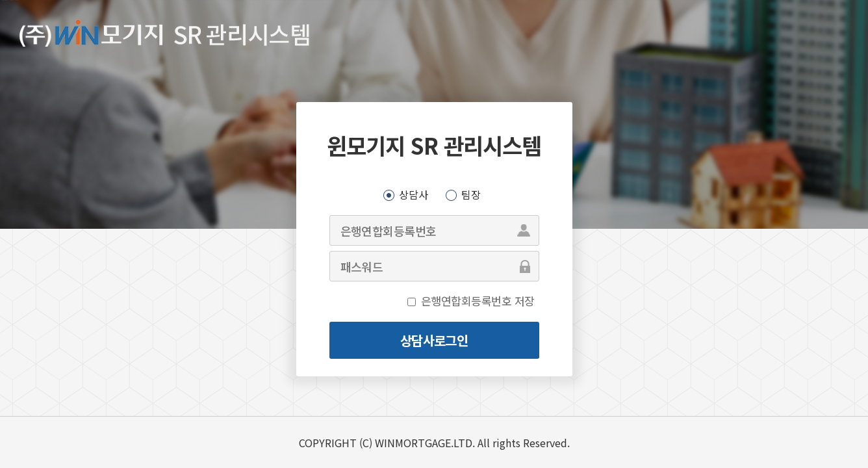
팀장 (471, 194)
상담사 (414, 194)
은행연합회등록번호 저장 (478, 301)
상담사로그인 (434, 340)
